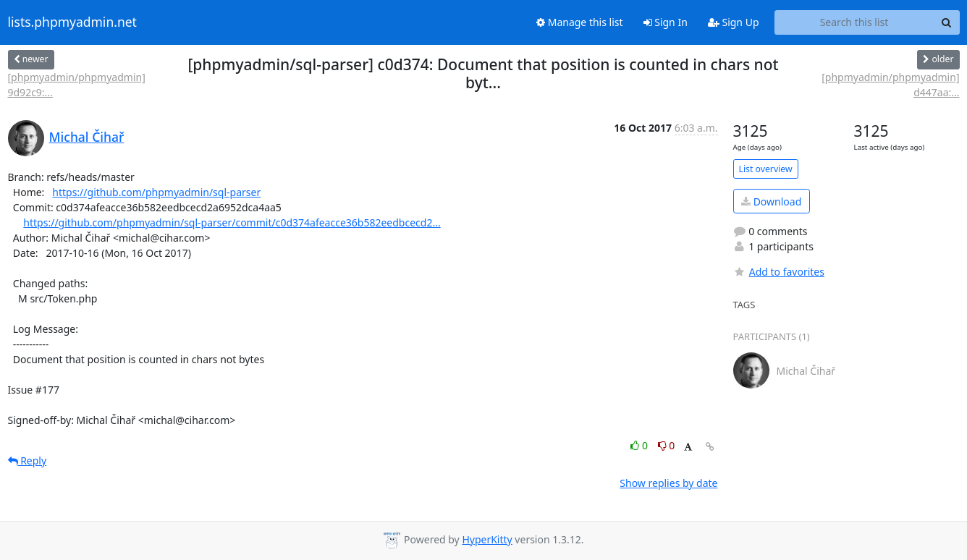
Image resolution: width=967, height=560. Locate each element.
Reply (28, 461)
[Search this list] (854, 22)
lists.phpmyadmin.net (72, 22)
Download (771, 201)
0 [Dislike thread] (667, 445)
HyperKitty (487, 539)
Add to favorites (779, 272)
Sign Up (734, 22)
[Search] (947, 22)
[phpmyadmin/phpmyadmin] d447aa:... (890, 85)
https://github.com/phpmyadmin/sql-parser (156, 192)
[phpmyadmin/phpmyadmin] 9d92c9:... (77, 85)
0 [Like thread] (640, 445)
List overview (766, 169)
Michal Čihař (87, 137)
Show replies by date (668, 483)
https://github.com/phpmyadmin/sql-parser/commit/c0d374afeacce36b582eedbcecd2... (232, 222)
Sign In (666, 22)
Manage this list (580, 22)
